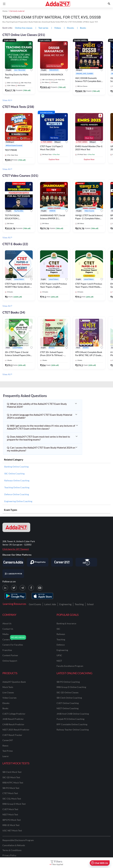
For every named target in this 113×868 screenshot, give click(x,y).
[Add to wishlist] (31, 70)
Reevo (5, 746)
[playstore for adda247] (15, 596)
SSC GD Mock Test (11, 777)
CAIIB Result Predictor (13, 724)
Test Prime (8, 751)
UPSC (59, 655)
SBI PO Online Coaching (68, 682)
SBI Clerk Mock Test (12, 772)
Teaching (79, 604)
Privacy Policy (9, 855)
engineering (62, 650)
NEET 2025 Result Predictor (16, 730)
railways (61, 634)
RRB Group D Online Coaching (71, 687)
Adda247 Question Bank (14, 682)
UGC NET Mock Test (12, 830)
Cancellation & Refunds (14, 845)
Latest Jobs (50, 604)
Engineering (65, 604)
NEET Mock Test (10, 814)
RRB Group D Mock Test (14, 804)
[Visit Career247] (62, 562)
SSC (58, 629)
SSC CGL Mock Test (12, 799)
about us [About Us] (7, 623)
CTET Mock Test (10, 793)
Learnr (6, 756)
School (90, 604)
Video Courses (9, 698)
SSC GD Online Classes (68, 692)
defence (61, 645)
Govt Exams (35, 604)
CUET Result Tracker (12, 735)
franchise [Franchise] (7, 650)
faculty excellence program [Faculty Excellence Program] (70, 666)
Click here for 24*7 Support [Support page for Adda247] (16, 549)
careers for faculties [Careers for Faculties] (13, 645)
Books (5, 708)
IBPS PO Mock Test (12, 820)
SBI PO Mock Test (11, 788)
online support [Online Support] (10, 661)
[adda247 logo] (16, 527)
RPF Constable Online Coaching (72, 724)
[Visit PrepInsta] (38, 562)
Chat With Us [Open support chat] (100, 863)
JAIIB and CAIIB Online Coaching (73, 714)
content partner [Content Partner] (10, 655)
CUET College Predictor (14, 714)
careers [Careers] (6, 639)
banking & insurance (66, 623)
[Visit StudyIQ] (86, 562)
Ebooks (6, 703)
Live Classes (8, 692)
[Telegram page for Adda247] (23, 588)
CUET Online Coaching (68, 703)
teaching (61, 639)
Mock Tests (8, 687)
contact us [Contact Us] (8, 629)
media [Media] (5, 634)
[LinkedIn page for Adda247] (5, 588)
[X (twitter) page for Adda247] (14, 588)
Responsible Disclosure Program (18, 840)
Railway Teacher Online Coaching (73, 730)
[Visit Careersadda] (13, 562)
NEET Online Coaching (68, 708)
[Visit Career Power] (13, 574)
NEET (59, 661)
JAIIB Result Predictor (13, 719)
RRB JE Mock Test (11, 825)
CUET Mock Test (10, 809)
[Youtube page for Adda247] (40, 588)
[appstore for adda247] (42, 596)
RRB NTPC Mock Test (13, 783)
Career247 (8, 740)
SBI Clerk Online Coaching (69, 698)
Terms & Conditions (12, 850)
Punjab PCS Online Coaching (70, 719)
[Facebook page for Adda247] (31, 588)
